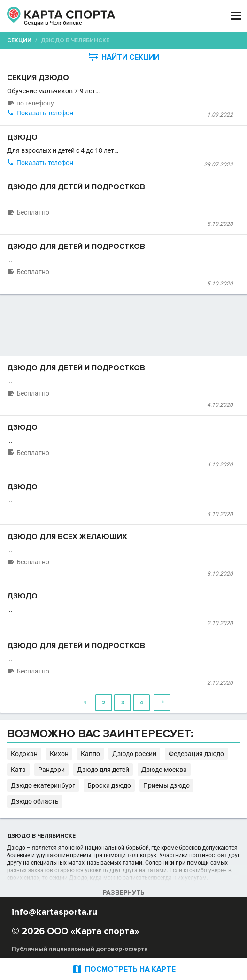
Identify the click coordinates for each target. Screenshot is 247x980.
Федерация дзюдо (196, 754)
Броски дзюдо (109, 785)
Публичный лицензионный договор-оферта (80, 949)
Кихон (59, 754)
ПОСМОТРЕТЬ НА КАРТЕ (123, 969)
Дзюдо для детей (103, 770)
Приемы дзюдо (166, 785)
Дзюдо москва (164, 770)
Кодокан (24, 754)
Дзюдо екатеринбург (43, 785)
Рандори (51, 770)
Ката (18, 770)
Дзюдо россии (134, 754)
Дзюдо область (35, 801)
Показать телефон (45, 113)
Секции (19, 41)
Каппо (90, 754)
